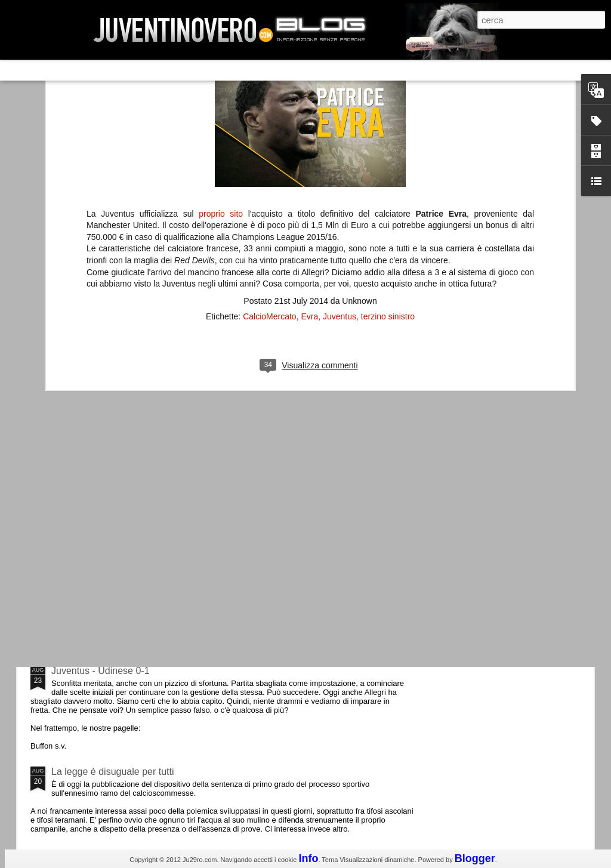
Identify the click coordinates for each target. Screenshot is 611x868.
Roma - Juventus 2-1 (96, 518)
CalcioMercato (269, 117)
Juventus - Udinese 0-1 (101, 671)
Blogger (475, 858)
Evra (309, 117)
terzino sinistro (388, 117)
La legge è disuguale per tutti (112, 772)
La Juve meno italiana (98, 453)
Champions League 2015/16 (111, 570)
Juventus (340, 117)
